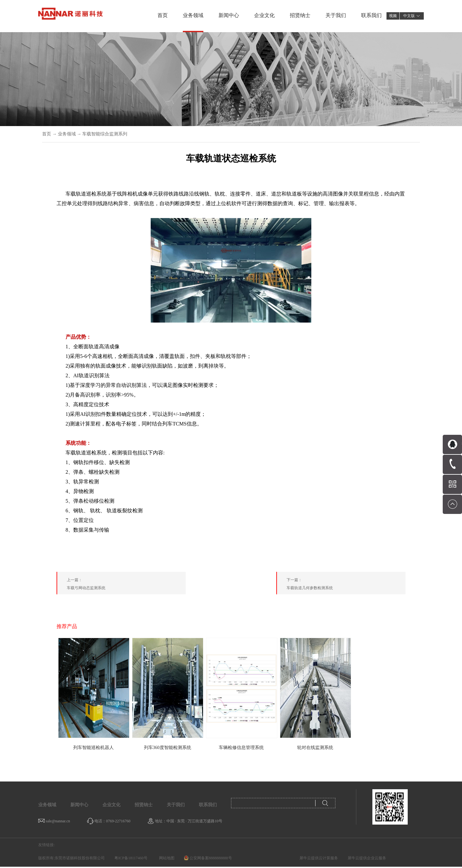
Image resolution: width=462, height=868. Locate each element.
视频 (393, 16)
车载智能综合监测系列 (105, 134)
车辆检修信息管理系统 (241, 748)
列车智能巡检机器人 (93, 748)
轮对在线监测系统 (315, 748)
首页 (163, 15)
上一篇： (126, 585)
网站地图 (166, 858)
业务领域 (67, 134)
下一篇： (346, 585)
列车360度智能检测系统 (168, 748)
